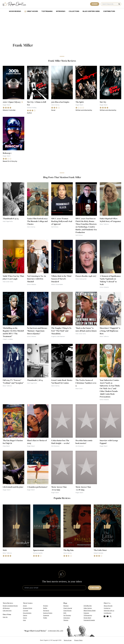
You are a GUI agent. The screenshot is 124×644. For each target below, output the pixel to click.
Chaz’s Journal (68, 608)
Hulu (24, 620)
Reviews (66, 606)
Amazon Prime (28, 608)
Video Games (88, 608)
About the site (108, 606)
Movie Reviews (15, 11)
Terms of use (68, 640)
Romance (46, 611)
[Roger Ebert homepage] (14, 4)
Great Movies (32, 11)
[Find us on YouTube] (108, 616)
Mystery (46, 606)
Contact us (107, 608)
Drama (25, 615)
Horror (25, 618)
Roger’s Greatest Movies (10, 606)
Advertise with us (109, 611)
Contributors (109, 11)
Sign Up (5, 617)
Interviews (61, 11)
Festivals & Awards (89, 620)
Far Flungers (67, 615)
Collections (74, 11)
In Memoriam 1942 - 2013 (55, 631)
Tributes (66, 620)
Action (25, 606)
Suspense (46, 615)
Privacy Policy (78, 640)
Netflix (45, 608)
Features (86, 613)
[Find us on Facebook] (105, 616)
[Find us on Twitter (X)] (111, 616)
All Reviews (6, 608)
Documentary (27, 613)
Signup (95, 4)
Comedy (26, 611)
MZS (65, 613)
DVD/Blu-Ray (88, 606)
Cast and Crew (7, 611)
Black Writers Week (91, 11)
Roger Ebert (87, 618)
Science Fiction (48, 613)
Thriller (45, 618)
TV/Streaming (47, 11)
